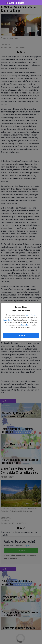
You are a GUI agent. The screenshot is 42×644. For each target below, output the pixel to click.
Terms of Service (31, 315)
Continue (21, 336)
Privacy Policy (8, 320)
